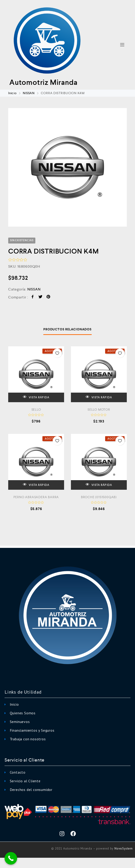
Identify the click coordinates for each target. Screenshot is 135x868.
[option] (67, 167)
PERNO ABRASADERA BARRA (36, 497)
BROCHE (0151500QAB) (99, 497)
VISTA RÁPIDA (36, 397)
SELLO (36, 409)
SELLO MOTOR (99, 409)
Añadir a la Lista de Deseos (57, 353)
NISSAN (29, 93)
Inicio (12, 93)
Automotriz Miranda (43, 82)
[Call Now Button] (11, 858)
